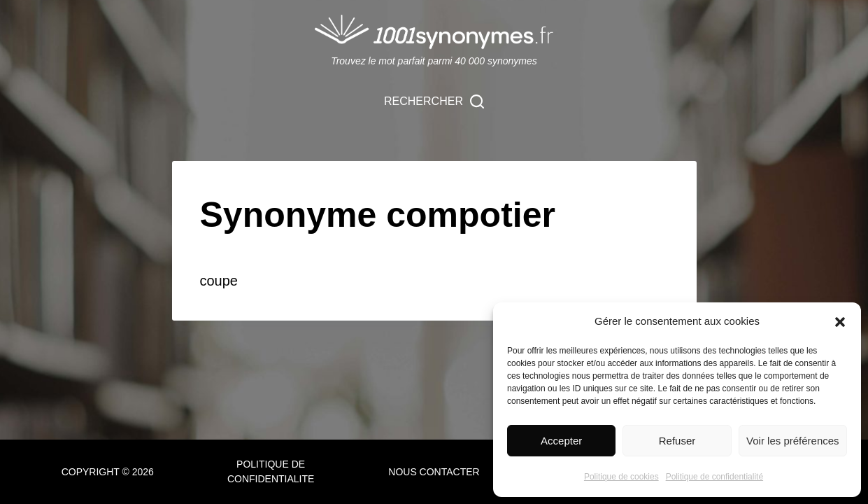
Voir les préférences (793, 441)
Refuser (677, 441)
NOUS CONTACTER (434, 472)
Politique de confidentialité (714, 477)
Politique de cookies (621, 477)
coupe (219, 281)
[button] (840, 322)
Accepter (561, 441)
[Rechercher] (434, 101)
